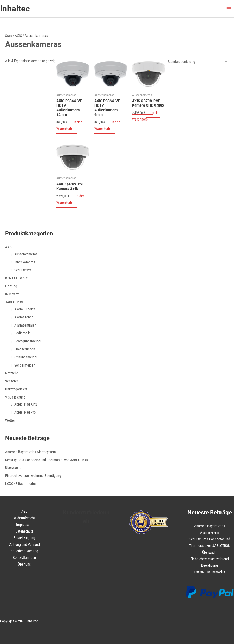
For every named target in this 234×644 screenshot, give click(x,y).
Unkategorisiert (16, 389)
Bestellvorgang (24, 538)
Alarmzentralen (25, 325)
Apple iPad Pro (25, 412)
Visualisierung (15, 397)
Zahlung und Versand (24, 545)
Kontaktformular (24, 557)
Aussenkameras (26, 254)
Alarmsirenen (24, 317)
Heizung (11, 286)
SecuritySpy (23, 270)
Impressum (24, 525)
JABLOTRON (14, 302)
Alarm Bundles (25, 309)
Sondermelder (24, 365)
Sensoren (12, 381)
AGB (24, 511)
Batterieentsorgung (24, 551)
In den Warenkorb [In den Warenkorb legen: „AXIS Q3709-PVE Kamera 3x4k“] (71, 199)
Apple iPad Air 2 (26, 404)
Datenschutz (24, 531)
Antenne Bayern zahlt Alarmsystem (31, 452)
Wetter (10, 420)
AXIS (18, 36)
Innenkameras (25, 262)
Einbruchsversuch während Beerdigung (33, 476)
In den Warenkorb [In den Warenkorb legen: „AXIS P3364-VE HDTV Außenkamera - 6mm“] (107, 125)
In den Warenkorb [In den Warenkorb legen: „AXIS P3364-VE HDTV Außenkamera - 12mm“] (69, 125)
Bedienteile (22, 333)
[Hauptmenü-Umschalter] (229, 9)
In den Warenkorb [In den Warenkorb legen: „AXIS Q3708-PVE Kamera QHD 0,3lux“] (146, 116)
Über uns (24, 564)
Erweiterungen (25, 349)
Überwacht (13, 468)
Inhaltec (15, 9)
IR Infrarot (12, 294)
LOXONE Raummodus (21, 484)
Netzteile (12, 373)
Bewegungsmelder (28, 341)
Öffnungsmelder (26, 357)
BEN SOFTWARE (17, 278)
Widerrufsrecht (24, 518)
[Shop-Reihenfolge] (197, 62)
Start (9, 36)
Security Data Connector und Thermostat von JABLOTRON (47, 460)
